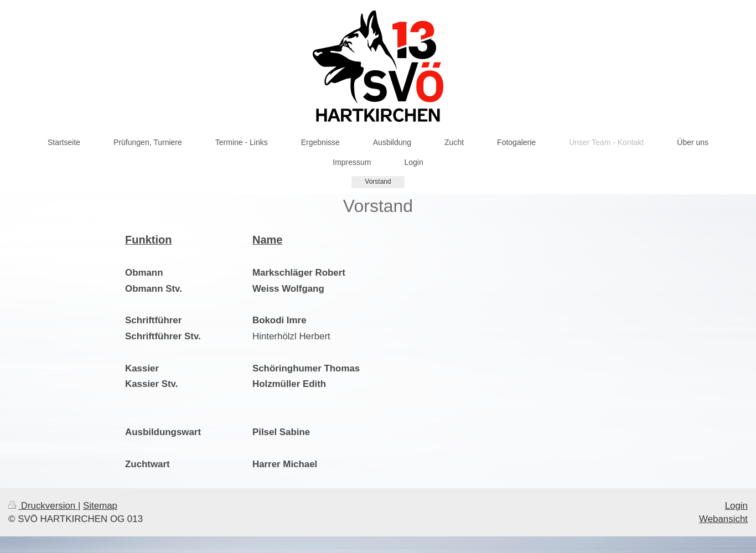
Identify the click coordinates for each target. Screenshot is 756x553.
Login (736, 506)
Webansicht (723, 519)
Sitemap (100, 506)
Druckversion (43, 506)
